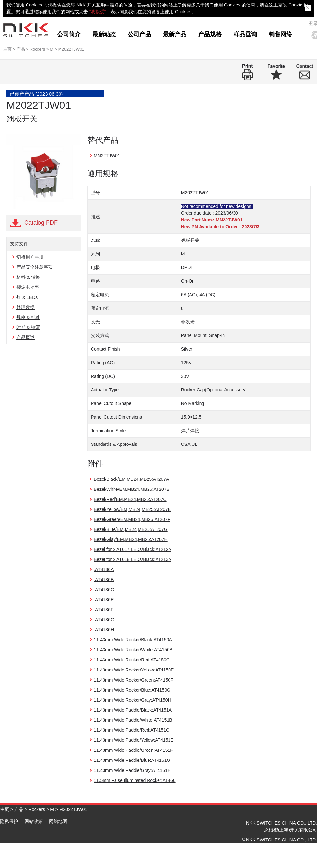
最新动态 (104, 34)
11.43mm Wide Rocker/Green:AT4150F (134, 680)
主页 (7, 49)
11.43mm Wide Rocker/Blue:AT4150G (132, 690)
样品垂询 (245, 34)
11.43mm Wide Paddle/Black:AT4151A (133, 710)
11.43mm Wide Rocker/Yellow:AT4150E (134, 670)
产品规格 (210, 34)
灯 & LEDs (27, 297)
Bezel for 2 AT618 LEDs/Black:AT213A (133, 559)
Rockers (38, 49)
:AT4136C (104, 590)
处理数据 (26, 307)
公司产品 (139, 34)
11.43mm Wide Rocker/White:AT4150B (133, 650)
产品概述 (26, 337)
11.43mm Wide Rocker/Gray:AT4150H (132, 700)
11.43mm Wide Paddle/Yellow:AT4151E (134, 740)
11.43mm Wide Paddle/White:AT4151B (133, 720)
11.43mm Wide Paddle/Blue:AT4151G (132, 760)
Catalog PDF (41, 223)
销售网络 (280, 34)
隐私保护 (9, 821)
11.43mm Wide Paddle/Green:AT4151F (133, 750)
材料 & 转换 (28, 277)
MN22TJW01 (107, 156)
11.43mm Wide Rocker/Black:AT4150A (133, 640)
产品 (21, 49)
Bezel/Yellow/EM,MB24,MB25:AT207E (132, 509)
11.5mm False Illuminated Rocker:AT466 (135, 780)
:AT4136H (104, 630)
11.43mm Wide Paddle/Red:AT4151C (131, 730)
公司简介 (69, 34)
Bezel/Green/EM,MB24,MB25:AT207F (132, 519)
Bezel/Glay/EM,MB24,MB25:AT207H (131, 539)
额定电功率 (28, 287)
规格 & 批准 (28, 317)
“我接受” (98, 12)
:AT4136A (104, 569)
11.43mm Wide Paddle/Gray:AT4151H (132, 770)
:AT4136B (104, 580)
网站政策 (34, 821)
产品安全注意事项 (35, 267)
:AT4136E (104, 600)
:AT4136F (104, 610)
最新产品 (175, 34)
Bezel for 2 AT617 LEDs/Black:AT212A (133, 549)
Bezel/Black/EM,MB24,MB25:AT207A (131, 479)
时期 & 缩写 (28, 327)
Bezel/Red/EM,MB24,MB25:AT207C (130, 499)
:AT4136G (104, 620)
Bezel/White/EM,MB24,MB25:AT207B (132, 489)
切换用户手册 (30, 257)
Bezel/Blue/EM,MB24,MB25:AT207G (131, 529)
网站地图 (58, 821)
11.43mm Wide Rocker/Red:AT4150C (132, 660)
